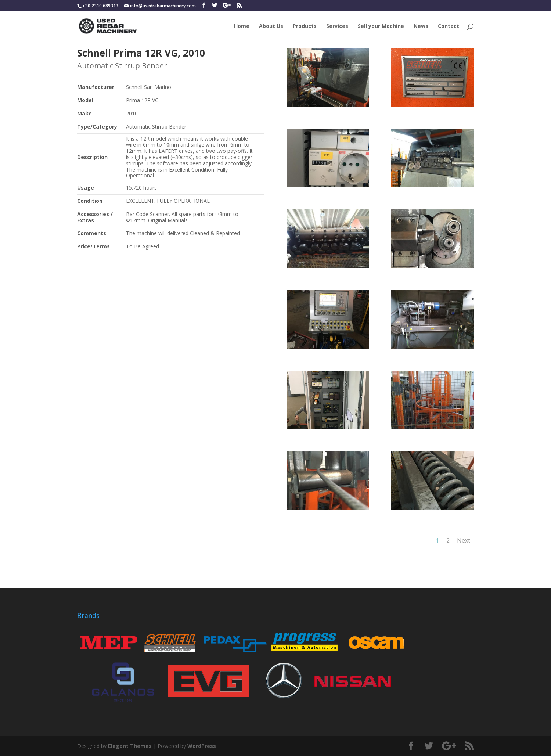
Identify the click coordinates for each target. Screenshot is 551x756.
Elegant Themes (130, 746)
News (421, 26)
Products (305, 26)
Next (464, 540)
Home (242, 26)
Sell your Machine (381, 26)
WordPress (202, 746)
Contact (449, 26)
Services (337, 26)
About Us (271, 26)
